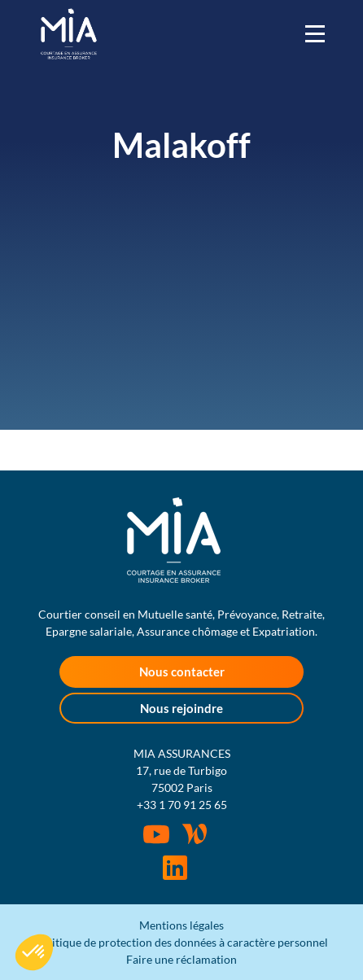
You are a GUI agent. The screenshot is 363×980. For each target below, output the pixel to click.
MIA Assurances (69, 34)
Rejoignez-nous (175, 868)
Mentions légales (181, 925)
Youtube (156, 834)
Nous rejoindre (181, 708)
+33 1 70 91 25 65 (182, 805)
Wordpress (195, 833)
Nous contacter (182, 672)
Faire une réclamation (181, 959)
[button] (34, 952)
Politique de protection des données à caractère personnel (181, 942)
